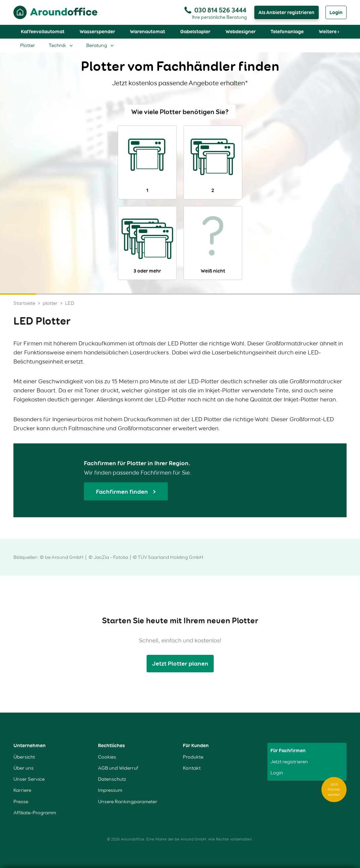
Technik (57, 45)
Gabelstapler (195, 32)
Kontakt (192, 768)
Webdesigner (241, 32)
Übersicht (24, 757)
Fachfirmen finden (123, 492)
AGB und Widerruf (118, 768)
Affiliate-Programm (35, 813)
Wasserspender (97, 32)
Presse (21, 802)
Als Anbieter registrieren (286, 12)
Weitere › (329, 32)
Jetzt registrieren (289, 762)
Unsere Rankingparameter (128, 802)
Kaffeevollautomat (43, 32)
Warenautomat (147, 32)
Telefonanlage (287, 32)
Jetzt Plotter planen (180, 663)
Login (336, 12)
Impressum (110, 790)
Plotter (28, 45)
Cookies (107, 757)
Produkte (193, 757)
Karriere (22, 790)
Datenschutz (112, 779)
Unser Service (29, 779)
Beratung (97, 45)
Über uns (23, 768)
